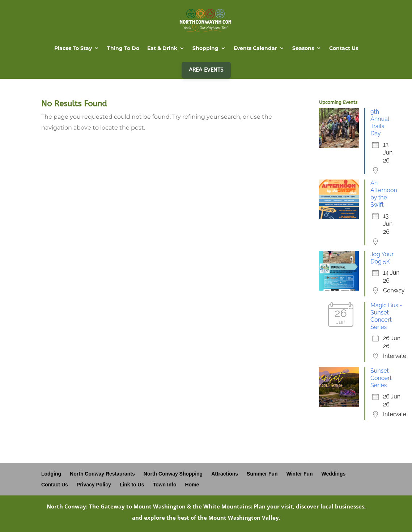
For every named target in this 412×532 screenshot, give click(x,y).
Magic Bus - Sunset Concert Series (386, 316)
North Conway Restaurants (102, 474)
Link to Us (132, 485)
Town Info (164, 485)
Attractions (225, 474)
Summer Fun (262, 474)
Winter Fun (300, 474)
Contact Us (55, 485)
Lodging (51, 474)
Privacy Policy (94, 485)
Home (192, 485)
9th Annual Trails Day (380, 123)
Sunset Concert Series (381, 378)
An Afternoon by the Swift (384, 194)
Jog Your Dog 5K (382, 258)
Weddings (334, 474)
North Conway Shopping (173, 474)
